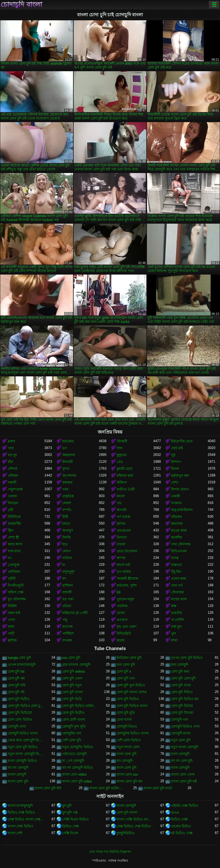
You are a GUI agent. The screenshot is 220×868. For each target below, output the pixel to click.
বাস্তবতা (176, 565)
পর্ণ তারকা (123, 517)
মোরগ (66, 551)
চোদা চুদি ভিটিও (19, 699)
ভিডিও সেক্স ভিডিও (21, 813)
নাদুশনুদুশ (68, 572)
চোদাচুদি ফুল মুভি (74, 726)
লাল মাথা (14, 551)
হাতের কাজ (179, 531)
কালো (121, 496)
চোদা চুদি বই (16, 692)
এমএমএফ (124, 531)
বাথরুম (67, 640)
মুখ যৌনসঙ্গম (17, 599)
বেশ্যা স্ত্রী (13, 537)
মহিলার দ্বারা (125, 476)
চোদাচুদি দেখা (17, 726)
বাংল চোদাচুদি (180, 768)
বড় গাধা (68, 599)
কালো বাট (123, 565)
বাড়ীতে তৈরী (126, 489)
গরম (65, 489)
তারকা (121, 544)
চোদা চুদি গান (126, 678)
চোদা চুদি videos (73, 672)
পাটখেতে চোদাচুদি (74, 754)
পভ (119, 503)
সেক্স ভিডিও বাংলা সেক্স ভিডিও (26, 819)
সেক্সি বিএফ (70, 833)
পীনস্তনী (122, 441)
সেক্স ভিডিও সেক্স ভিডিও (134, 826)
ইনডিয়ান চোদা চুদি (129, 658)
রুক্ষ (174, 606)
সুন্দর (66, 469)
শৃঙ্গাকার (67, 482)
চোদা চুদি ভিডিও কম (185, 699)
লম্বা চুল (176, 627)
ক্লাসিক (12, 640)
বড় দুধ (12, 455)
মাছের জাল (179, 599)
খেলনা (12, 496)
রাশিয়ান (67, 585)
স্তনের (121, 640)
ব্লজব (11, 441)
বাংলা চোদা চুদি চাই (184, 781)
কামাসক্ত (177, 524)
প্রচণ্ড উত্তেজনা (127, 551)
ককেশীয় (176, 537)
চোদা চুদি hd (16, 672)
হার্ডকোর (68, 441)
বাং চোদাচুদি (125, 761)
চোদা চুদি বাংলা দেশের (132, 692)
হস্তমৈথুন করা (180, 476)
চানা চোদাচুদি (180, 665)
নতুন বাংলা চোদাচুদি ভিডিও (26, 754)
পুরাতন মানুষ (125, 599)
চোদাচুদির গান (72, 733)
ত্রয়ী (10, 510)
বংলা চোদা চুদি (126, 754)
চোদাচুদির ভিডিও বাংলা (133, 733)
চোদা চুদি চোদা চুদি (183, 678)
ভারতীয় (176, 613)
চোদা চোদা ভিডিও (20, 720)
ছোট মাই (177, 448)
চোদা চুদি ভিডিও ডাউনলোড (80, 706)
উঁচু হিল (176, 572)
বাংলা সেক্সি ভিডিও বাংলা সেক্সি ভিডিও (135, 819)
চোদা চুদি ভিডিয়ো (20, 713)
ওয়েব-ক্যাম (179, 579)
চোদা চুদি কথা (180, 672)
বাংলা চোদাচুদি (126, 806)
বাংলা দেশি (15, 833)
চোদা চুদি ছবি (17, 685)
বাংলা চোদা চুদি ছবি (48, 788)
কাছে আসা (15, 544)
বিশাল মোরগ (180, 489)
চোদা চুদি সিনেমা (182, 713)
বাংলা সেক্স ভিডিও (20, 826)
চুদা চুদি (67, 806)
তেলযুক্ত (14, 565)
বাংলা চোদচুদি (17, 774)
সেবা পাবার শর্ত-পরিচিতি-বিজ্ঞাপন (110, 852)
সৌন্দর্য (12, 469)
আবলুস (68, 531)
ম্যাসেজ (67, 627)
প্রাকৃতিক (68, 496)
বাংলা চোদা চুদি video (77, 781)
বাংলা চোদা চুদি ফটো (158, 788)
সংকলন (176, 503)
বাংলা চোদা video (74, 774)
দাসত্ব (175, 558)
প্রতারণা (122, 620)
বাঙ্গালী (67, 592)
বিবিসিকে (14, 517)
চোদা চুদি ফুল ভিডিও (131, 685)
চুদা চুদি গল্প (70, 813)
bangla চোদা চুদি (19, 658)
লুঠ (173, 455)
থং (10, 558)
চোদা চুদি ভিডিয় (182, 706)
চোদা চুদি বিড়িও (182, 692)
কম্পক (121, 558)
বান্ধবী (12, 482)
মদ (64, 579)
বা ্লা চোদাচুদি (73, 761)
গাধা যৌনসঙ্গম (181, 544)
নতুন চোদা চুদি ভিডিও (23, 747)
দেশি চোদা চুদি (72, 740)
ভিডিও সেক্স (179, 819)
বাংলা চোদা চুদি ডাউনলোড (108, 788)
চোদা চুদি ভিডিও (128, 699)
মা (64, 565)
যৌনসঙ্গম (177, 592)
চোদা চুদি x (124, 672)
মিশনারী (67, 462)
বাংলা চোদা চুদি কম (129, 781)
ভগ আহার (124, 572)
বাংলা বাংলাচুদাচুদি (20, 806)
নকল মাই (14, 613)
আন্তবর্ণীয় (14, 524)
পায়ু (65, 620)
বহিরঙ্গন (176, 517)
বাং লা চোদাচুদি (18, 768)
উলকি (66, 537)
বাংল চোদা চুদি (126, 768)
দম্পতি (67, 510)
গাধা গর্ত (177, 585)
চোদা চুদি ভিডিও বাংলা (132, 706)
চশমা (11, 627)
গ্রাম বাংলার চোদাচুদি (76, 665)
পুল (173, 633)
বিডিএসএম (179, 551)
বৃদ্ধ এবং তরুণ (126, 627)
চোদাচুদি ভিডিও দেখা (185, 726)
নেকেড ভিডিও (181, 826)
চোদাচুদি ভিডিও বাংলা (23, 733)
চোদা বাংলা (124, 720)
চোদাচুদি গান (179, 720)
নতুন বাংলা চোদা (128, 747)
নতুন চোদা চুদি (181, 740)
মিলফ (175, 469)
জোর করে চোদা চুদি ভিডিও (26, 740)
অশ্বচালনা (69, 455)
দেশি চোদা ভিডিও (129, 740)
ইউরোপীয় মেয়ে (182, 441)
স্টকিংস (122, 482)
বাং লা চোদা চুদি (182, 761)
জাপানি (122, 510)
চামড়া (66, 524)
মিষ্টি (65, 517)
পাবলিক (122, 606)
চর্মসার (121, 524)
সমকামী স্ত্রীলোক (127, 579)
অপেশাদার (69, 476)
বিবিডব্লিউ (124, 633)
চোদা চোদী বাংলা (74, 720)
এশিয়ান (13, 476)
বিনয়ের (13, 503)
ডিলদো (122, 537)
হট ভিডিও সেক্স (182, 833)
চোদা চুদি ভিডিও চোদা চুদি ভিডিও (26, 706)
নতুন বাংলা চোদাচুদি (185, 747)
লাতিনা (67, 558)
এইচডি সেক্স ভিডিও (185, 806)
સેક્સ (175, 813)
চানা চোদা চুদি (126, 665)
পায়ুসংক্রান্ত (15, 489)
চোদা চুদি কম (16, 678)
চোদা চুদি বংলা (181, 685)
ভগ (65, 448)
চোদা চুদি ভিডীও (73, 713)
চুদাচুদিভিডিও (126, 833)
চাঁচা (10, 462)
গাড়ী (11, 633)
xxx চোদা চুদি (71, 658)
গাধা (11, 448)
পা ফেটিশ (177, 620)
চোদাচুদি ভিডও (127, 726)
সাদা (119, 448)
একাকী (175, 496)
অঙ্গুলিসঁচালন (182, 510)
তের (120, 462)
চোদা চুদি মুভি (126, 713)
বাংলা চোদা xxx (127, 774)
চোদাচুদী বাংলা (181, 733)
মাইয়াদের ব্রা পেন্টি (75, 613)
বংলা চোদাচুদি (180, 754)
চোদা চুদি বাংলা (72, 692)
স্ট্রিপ (11, 531)
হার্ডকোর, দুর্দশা (127, 585)
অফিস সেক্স (16, 592)
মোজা (121, 613)
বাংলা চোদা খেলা (183, 774)
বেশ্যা (175, 482)
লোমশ (67, 503)
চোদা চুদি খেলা (72, 678)
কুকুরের (122, 455)
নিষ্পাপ (176, 462)
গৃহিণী (12, 579)
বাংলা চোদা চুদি (18, 781)
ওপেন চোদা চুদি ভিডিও (187, 658)
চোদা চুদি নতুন (72, 685)
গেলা (11, 620)
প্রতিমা (67, 606)
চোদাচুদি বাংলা (21, 5)
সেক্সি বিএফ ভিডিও (75, 819)
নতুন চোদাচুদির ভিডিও (78, 747)
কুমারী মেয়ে (124, 469)
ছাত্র (65, 544)
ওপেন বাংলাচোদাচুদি (22, 665)
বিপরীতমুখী (16, 585)
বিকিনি (12, 606)
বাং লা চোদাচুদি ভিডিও (78, 768)
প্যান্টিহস (68, 633)
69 (118, 592)
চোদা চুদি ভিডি (72, 699)
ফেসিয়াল (14, 572)
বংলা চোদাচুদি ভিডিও (22, 761)
